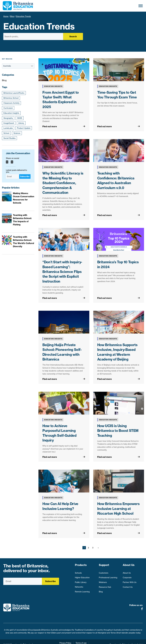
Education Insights (11, 113)
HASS (20, 118)
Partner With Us (130, 581)
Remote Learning (82, 590)
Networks (79, 586)
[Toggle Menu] (141, 6)
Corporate (127, 576)
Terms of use (81, 638)
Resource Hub (105, 586)
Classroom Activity (11, 103)
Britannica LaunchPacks (14, 93)
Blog (12, 16)
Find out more (50, 126)
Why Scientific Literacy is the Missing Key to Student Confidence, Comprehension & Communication (63, 183)
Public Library (81, 581)
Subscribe (25, 176)
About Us (127, 572)
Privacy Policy (65, 638)
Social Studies (9, 138)
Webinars (103, 581)
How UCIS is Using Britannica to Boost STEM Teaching (118, 431)
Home (6, 16)
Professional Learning (108, 576)
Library (21, 123)
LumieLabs (8, 128)
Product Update (24, 128)
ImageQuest (9, 123)
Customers (104, 572)
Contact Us (128, 586)
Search (73, 36)
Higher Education (82, 576)
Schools (78, 572)
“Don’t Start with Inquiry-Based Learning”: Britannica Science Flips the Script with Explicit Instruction (62, 272)
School (6, 133)
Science (17, 133)
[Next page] (98, 548)
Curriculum (8, 108)
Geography (8, 118)
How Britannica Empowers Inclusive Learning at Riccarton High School (118, 509)
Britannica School (11, 98)
